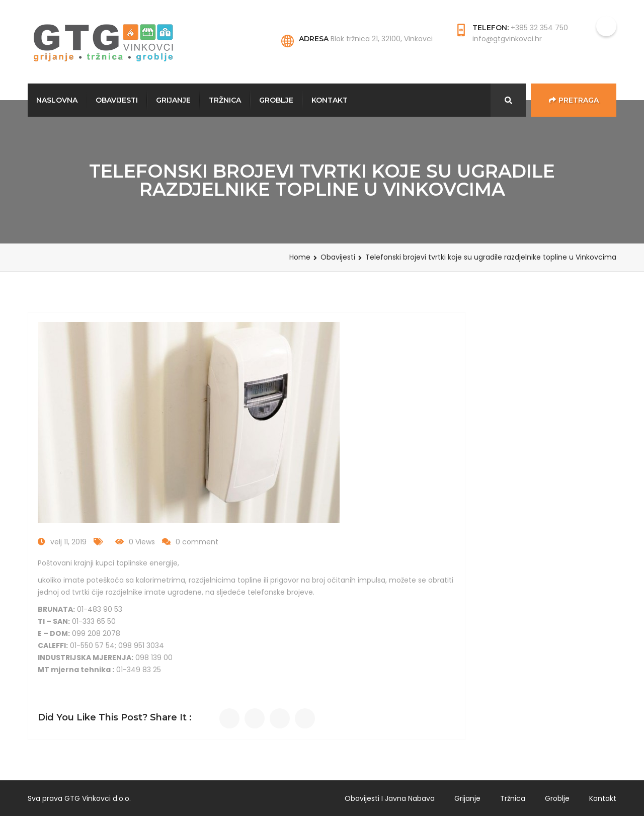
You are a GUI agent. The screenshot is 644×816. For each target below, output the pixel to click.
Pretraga (574, 100)
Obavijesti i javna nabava (390, 798)
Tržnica (225, 100)
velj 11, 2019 (68, 542)
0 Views (142, 542)
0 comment (197, 542)
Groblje (276, 100)
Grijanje (173, 100)
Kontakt (330, 100)
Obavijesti (117, 100)
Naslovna (57, 100)
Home (300, 257)
